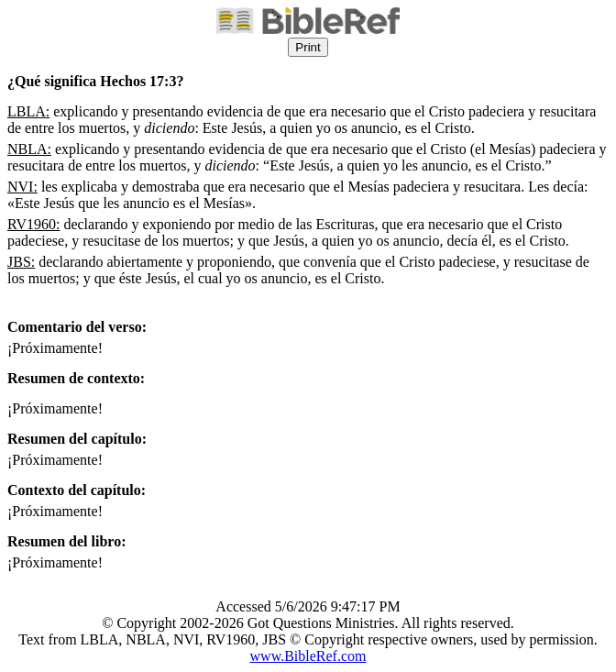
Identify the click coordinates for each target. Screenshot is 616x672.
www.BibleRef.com (308, 656)
